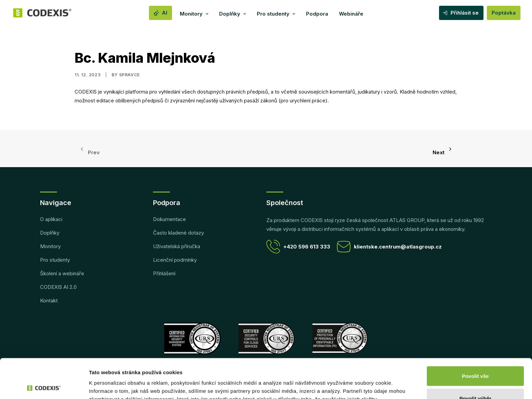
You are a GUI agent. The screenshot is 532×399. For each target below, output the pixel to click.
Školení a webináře (62, 273)
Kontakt (49, 301)
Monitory (194, 14)
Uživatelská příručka (177, 246)
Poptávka (504, 13)
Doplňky (233, 14)
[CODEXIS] (51, 13)
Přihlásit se (465, 13)
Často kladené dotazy (178, 233)
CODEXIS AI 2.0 (58, 287)
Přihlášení (164, 273)
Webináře (351, 14)
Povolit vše (475, 336)
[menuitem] (160, 13)
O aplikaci (51, 219)
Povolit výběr (475, 359)
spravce (129, 75)
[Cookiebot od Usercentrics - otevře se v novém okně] (44, 386)
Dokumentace (169, 219)
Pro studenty (276, 14)
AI (165, 13)
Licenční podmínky (175, 260)
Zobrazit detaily (359, 382)
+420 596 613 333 (298, 247)
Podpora (317, 14)
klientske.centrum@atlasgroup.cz (389, 247)
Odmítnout (475, 381)
